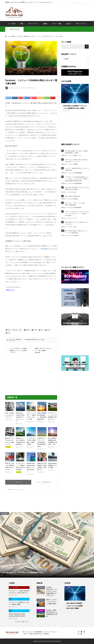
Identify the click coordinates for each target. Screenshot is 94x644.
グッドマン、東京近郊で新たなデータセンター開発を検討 (77, 169)
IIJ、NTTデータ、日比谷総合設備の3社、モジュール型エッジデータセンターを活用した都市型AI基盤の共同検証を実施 (77, 179)
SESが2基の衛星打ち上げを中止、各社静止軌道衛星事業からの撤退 (77, 152)
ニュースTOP (12, 24)
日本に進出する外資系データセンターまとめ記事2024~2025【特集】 (77, 188)
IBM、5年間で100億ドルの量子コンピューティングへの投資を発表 (76, 232)
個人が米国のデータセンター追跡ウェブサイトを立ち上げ (77, 223)
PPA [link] (29, 110)
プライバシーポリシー (51, 632)
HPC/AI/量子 (76, 235)
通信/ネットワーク (78, 155)
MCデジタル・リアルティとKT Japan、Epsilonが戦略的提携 (76, 204)
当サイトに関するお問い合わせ (33, 634)
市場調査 (75, 164)
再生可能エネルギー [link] (48, 249)
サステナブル (14, 29)
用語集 (45, 24)
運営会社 (46, 634)
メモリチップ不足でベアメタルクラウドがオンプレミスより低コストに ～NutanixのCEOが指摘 (77, 214)
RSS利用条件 (39, 632)
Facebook (28, 340)
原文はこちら (10, 290)
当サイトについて (81, 24)
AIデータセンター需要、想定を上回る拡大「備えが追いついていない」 (76, 161)
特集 (22, 24)
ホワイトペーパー (33, 24)
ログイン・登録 (56, 24)
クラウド (75, 218)
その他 (74, 227)
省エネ (43, 340)
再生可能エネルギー (36, 340)
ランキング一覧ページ (21, 622)
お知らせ (68, 24)
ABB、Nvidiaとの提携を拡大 (73, 196)
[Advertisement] (59, 13)
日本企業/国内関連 (78, 173)
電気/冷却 (18, 340)
